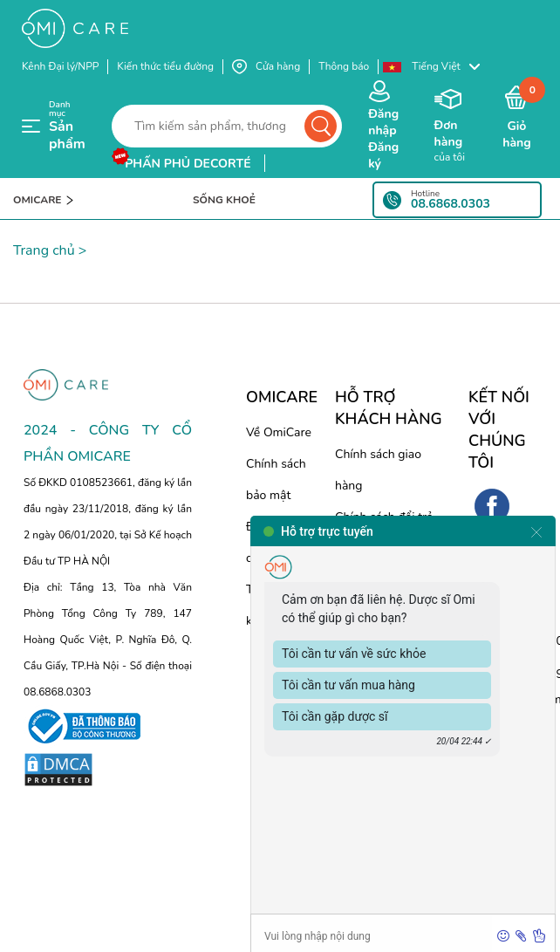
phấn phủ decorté (188, 164)
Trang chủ (44, 250)
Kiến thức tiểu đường (165, 66)
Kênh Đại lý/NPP (60, 66)
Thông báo (344, 66)
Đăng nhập (383, 122)
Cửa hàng (266, 67)
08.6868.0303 (451, 204)
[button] (440, 67)
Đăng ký (383, 155)
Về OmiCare (279, 432)
